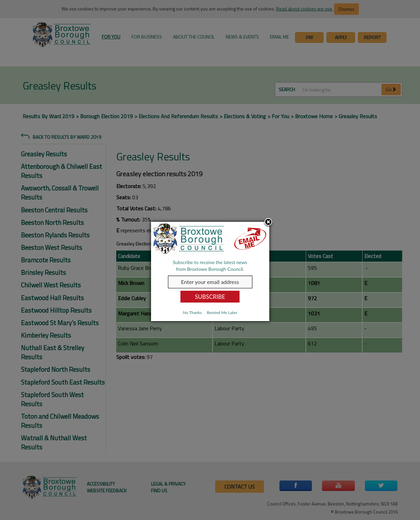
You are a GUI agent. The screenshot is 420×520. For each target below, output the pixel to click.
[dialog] (210, 271)
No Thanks (192, 313)
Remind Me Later (222, 313)
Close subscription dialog (268, 223)
